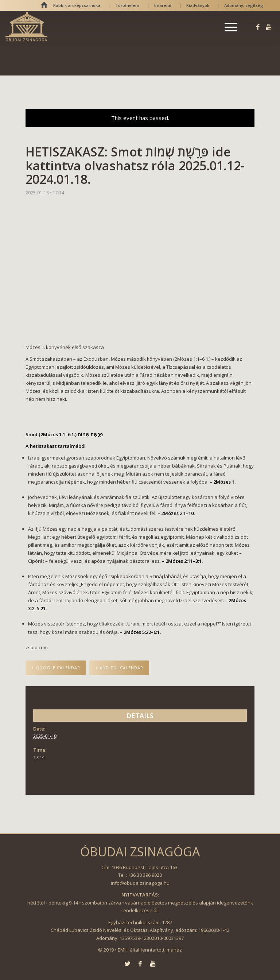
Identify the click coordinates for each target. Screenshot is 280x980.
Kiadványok (198, 5)
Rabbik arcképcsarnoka (77, 5)
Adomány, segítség (244, 5)
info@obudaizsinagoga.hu (140, 883)
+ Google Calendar (56, 668)
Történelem (127, 5)
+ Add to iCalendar (119, 668)
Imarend (163, 5)
